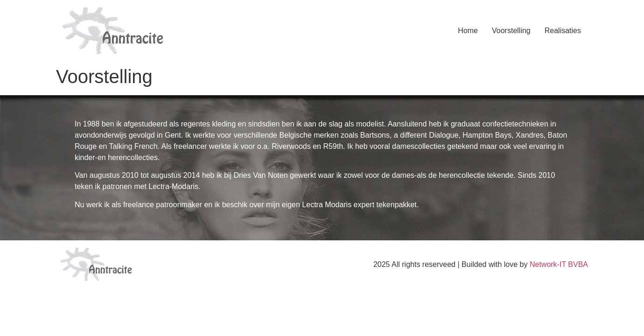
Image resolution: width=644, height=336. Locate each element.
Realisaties (563, 31)
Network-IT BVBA (559, 264)
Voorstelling (511, 31)
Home (468, 31)
